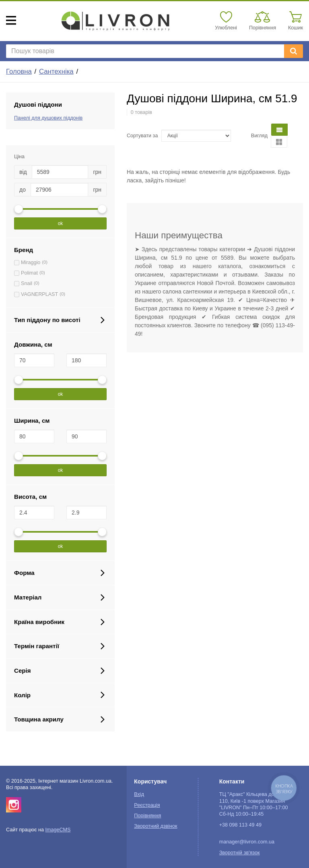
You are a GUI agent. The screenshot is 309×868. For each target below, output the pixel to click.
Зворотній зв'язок (240, 853)
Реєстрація (147, 805)
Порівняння (147, 816)
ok (61, 223)
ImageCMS (58, 830)
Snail (27, 283)
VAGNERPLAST (39, 294)
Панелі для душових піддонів (48, 118)
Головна (19, 71)
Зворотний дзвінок (156, 826)
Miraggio (31, 262)
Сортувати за (142, 136)
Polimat (29, 273)
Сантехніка (56, 71)
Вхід (139, 794)
